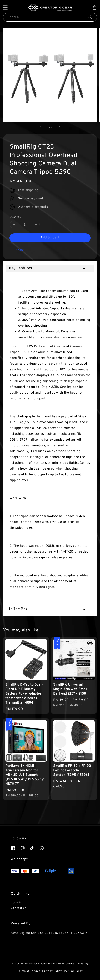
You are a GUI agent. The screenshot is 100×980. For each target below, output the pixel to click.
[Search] (90, 17)
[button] (5, 8)
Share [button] (17, 250)
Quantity (15, 217)
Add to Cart (50, 238)
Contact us (19, 908)
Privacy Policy (52, 971)
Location (17, 903)
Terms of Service (29, 971)
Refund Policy (73, 971)
